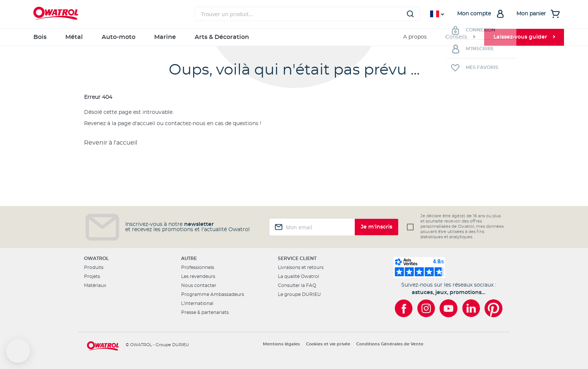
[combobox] (307, 14)
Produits (94, 267)
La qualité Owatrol (298, 276)
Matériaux (95, 285)
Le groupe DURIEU (299, 294)
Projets (92, 276)
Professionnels (198, 267)
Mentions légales (281, 344)
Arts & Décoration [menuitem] (222, 37)
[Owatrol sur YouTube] (448, 308)
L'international (197, 303)
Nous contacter (199, 285)
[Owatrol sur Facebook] (403, 308)
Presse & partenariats (205, 312)
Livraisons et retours (301, 267)
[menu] (294, 37)
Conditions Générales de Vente (390, 344)
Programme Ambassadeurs (213, 294)
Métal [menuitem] (74, 37)
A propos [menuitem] (415, 37)
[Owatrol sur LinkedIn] (471, 308)
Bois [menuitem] (40, 37)
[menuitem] (460, 37)
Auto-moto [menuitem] (118, 37)
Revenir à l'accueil (111, 143)
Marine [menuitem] (165, 37)
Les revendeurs (198, 276)
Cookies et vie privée (328, 344)
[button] (18, 351)
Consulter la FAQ (297, 285)
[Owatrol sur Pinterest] (493, 308)
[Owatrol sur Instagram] (426, 308)
